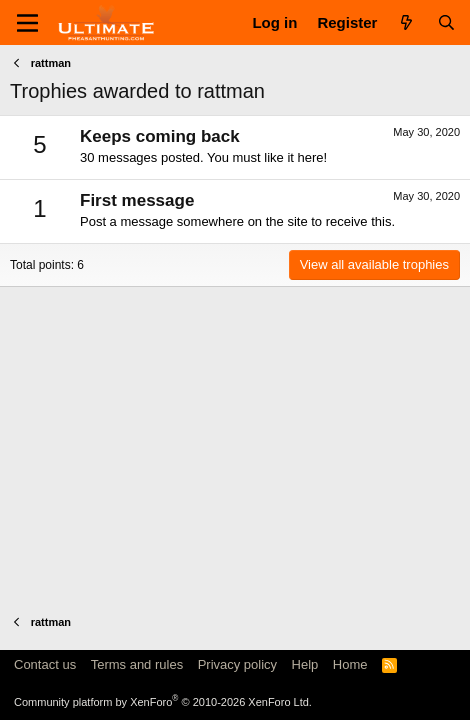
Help (305, 664)
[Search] (446, 22)
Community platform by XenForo (163, 702)
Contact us (45, 664)
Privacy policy (237, 664)
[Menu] (27, 23)
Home (350, 664)
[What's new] (406, 22)
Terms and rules (137, 664)
